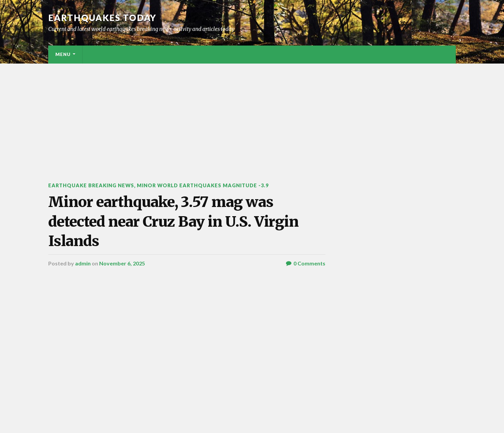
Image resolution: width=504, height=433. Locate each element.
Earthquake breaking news (91, 185)
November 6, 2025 (122, 263)
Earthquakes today (102, 18)
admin (83, 263)
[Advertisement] (252, 115)
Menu (63, 54)
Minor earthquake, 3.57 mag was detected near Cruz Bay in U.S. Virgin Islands (173, 221)
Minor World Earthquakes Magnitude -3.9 (203, 185)
